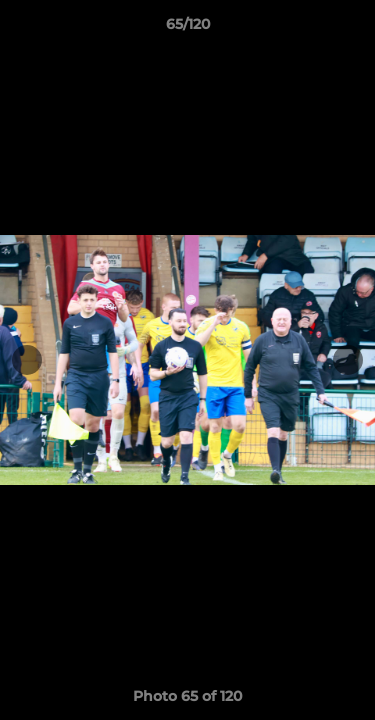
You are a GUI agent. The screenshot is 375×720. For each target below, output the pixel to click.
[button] (351, 29)
